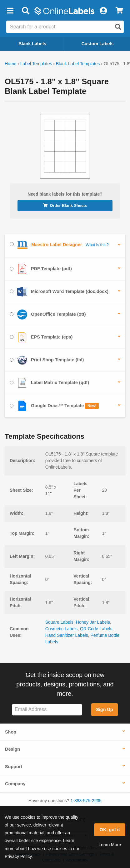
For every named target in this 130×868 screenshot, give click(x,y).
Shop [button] (11, 732)
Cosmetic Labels (62, 629)
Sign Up (104, 710)
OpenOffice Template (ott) (48, 315)
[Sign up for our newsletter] (47, 710)
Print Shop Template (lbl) (47, 360)
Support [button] (14, 767)
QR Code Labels (96, 629)
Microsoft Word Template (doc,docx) (59, 292)
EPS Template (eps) (41, 337)
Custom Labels (97, 44)
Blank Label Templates (78, 64)
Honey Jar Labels (93, 622)
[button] (10, 11)
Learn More (110, 845)
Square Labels (59, 622)
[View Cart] (119, 11)
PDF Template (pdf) (41, 269)
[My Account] (103, 11)
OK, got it (110, 830)
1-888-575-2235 (86, 801)
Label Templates (36, 64)
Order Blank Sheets (65, 205)
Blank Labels (32, 44)
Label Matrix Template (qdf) (49, 383)
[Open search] (118, 27)
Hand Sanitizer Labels (67, 635)
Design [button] (12, 749)
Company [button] (15, 784)
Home (10, 64)
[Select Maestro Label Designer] (12, 244)
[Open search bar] (25, 11)
